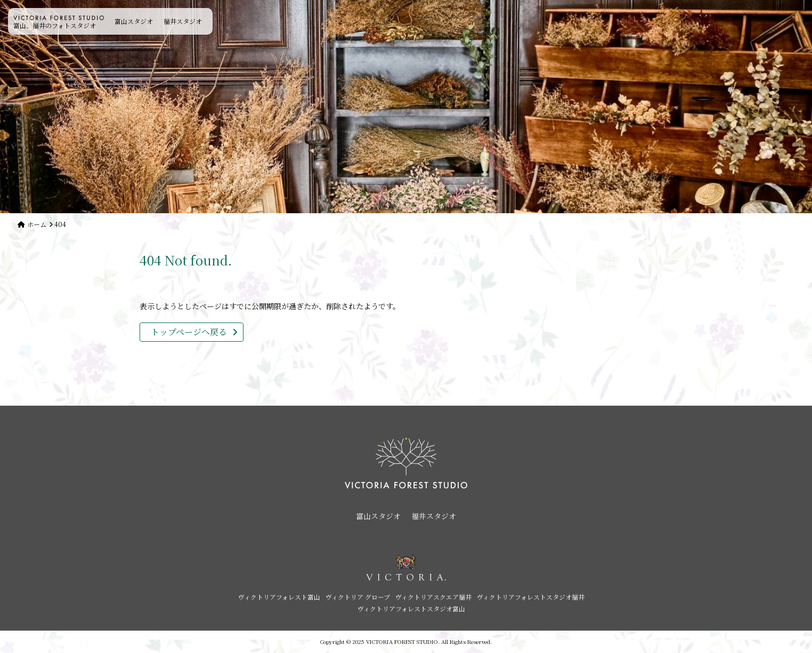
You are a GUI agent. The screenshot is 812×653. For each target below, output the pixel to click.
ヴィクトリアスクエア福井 (433, 597)
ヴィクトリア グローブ (358, 597)
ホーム (37, 224)
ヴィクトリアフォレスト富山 (279, 597)
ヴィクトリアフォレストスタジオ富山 (411, 608)
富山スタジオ (134, 21)
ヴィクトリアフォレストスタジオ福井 (531, 597)
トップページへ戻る (189, 332)
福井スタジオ (183, 21)
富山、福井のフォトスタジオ (59, 23)
